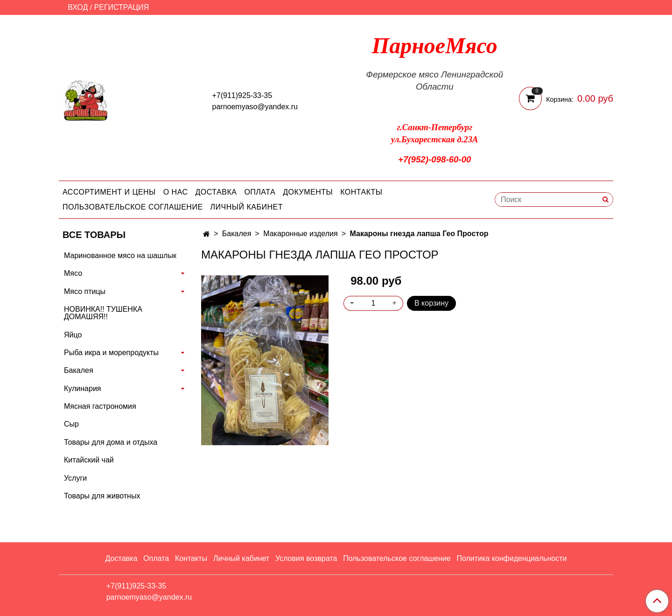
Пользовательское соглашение (133, 207)
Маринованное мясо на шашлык (120, 255)
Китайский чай (89, 460)
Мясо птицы (85, 291)
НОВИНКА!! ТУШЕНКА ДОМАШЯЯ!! (103, 313)
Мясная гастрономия (100, 406)
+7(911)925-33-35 (242, 95)
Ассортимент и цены (109, 192)
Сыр (71, 424)
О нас (176, 192)
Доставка (216, 192)
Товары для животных (102, 496)
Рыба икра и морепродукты (111, 353)
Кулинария (82, 388)
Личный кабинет (247, 207)
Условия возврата (306, 558)
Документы (308, 192)
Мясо (73, 273)
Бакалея (237, 234)
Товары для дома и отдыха (111, 442)
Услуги (75, 478)
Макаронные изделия (301, 234)
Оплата (260, 192)
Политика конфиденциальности (511, 558)
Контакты (361, 192)
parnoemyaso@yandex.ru (255, 107)
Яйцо (73, 335)
